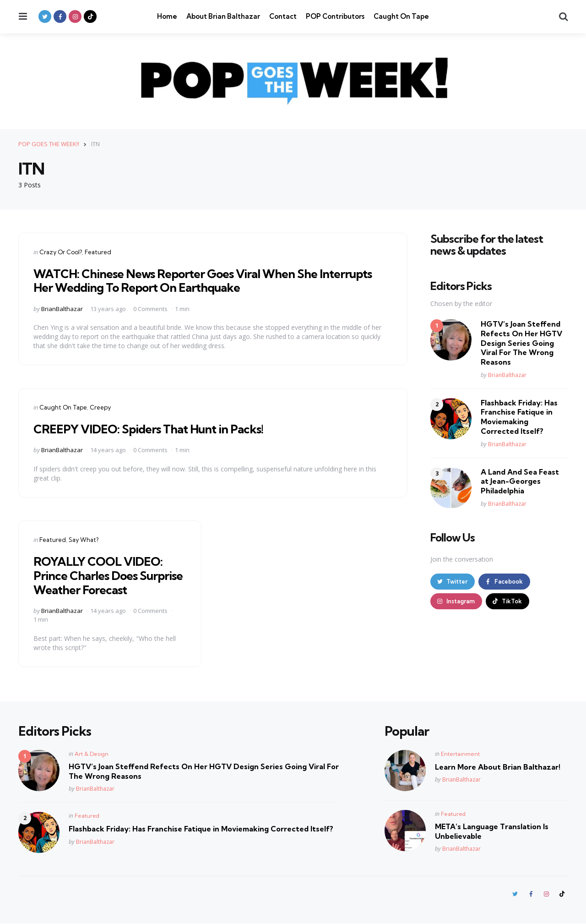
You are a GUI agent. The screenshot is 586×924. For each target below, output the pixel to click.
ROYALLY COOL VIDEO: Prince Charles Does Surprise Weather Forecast (109, 575)
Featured (98, 252)
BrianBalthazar (62, 308)
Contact (283, 16)
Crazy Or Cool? (61, 252)
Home (167, 16)
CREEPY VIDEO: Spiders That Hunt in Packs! (157, 429)
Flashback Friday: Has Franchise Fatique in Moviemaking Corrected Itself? (519, 416)
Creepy (100, 407)
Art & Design (92, 754)
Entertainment (460, 754)
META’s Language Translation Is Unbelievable (492, 831)
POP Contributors (335, 16)
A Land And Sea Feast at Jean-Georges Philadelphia (520, 481)
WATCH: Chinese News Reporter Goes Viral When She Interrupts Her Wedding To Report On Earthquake (187, 280)
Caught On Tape (401, 16)
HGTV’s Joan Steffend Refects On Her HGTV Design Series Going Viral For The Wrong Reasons (521, 343)
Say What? (84, 540)
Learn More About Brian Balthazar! (498, 767)
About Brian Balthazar (223, 16)
